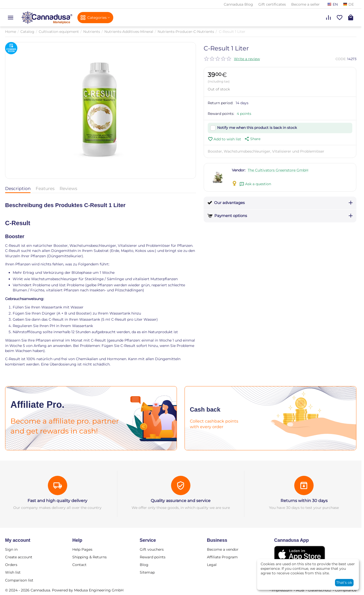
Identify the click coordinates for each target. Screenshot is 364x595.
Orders (11, 565)
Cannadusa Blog (238, 4)
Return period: (220, 103)
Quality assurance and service (181, 501)
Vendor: (239, 170)
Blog (144, 565)
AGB (300, 590)
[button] (252, 139)
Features (45, 188)
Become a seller (305, 4)
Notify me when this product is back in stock (257, 128)
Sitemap (147, 572)
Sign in (11, 549)
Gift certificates (272, 4)
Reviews (68, 188)
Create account (19, 557)
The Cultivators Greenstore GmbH (278, 170)
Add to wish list (224, 139)
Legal (212, 565)
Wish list (13, 572)
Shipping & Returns (89, 557)
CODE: (341, 59)
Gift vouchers (152, 549)
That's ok (344, 583)
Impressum (282, 590)
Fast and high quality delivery (57, 501)
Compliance (346, 590)
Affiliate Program (222, 557)
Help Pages (82, 549)
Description (18, 188)
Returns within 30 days (304, 501)
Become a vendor (223, 549)
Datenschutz (320, 590)
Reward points (153, 557)
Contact (79, 565)
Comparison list (19, 580)
